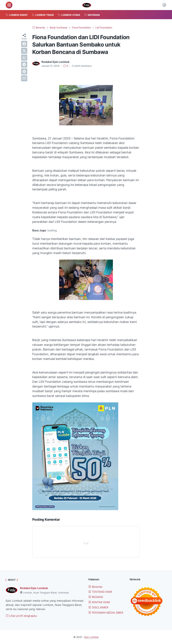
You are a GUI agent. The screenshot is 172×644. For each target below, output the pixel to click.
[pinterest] (24, 71)
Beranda (95, 587)
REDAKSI (96, 597)
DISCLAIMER (98, 607)
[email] (24, 78)
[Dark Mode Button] (164, 5)
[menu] (9, 5)
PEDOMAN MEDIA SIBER (106, 613)
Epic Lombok (91, 637)
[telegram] (24, 65)
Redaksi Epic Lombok (34, 588)
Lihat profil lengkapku (21, 616)
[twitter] (24, 51)
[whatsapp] (24, 58)
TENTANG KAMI (100, 592)
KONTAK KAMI (99, 602)
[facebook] (24, 44)
